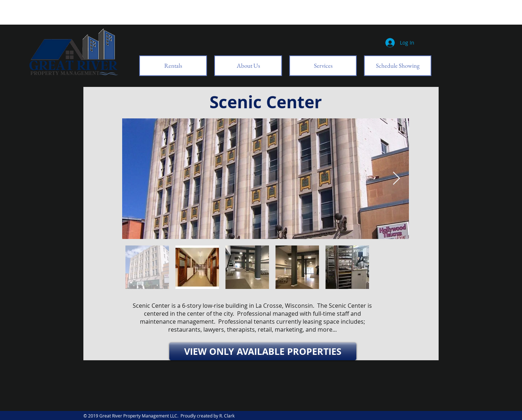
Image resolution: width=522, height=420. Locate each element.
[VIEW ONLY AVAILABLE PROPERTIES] (263, 351)
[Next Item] (396, 179)
